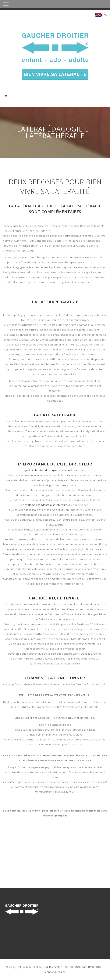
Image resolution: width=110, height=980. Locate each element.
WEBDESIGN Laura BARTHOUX (83, 967)
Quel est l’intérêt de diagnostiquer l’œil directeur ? (55, 470)
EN (105, 15)
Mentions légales (55, 972)
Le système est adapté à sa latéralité (44, 505)
